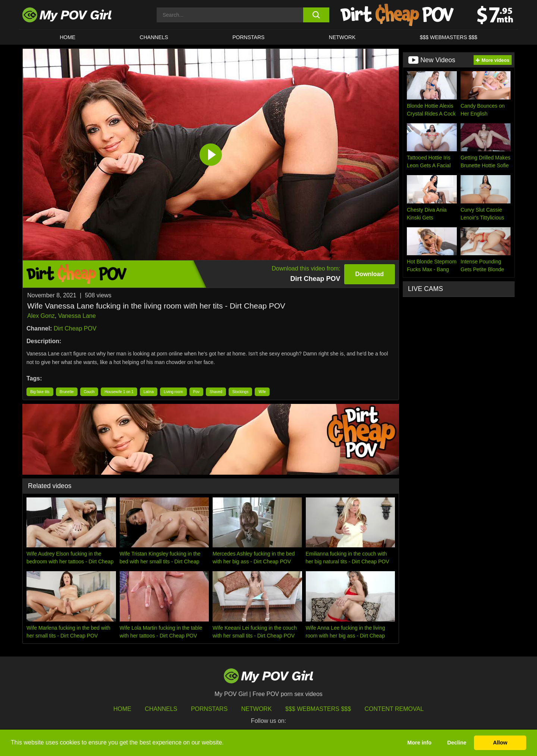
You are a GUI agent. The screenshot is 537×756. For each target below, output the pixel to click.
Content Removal (394, 709)
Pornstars (248, 37)
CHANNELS (154, 37)
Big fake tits (40, 392)
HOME (67, 37)
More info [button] (419, 743)
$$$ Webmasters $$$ (318, 709)
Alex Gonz (41, 316)
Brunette (67, 392)
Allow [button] (500, 743)
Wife (262, 392)
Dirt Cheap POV (75, 328)
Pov (196, 392)
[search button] (316, 15)
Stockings (240, 392)
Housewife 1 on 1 (119, 392)
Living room (173, 392)
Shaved (216, 392)
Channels (161, 709)
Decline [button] (457, 743)
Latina (149, 392)
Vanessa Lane (77, 316)
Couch (89, 392)
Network (342, 37)
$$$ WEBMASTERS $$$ (449, 37)
